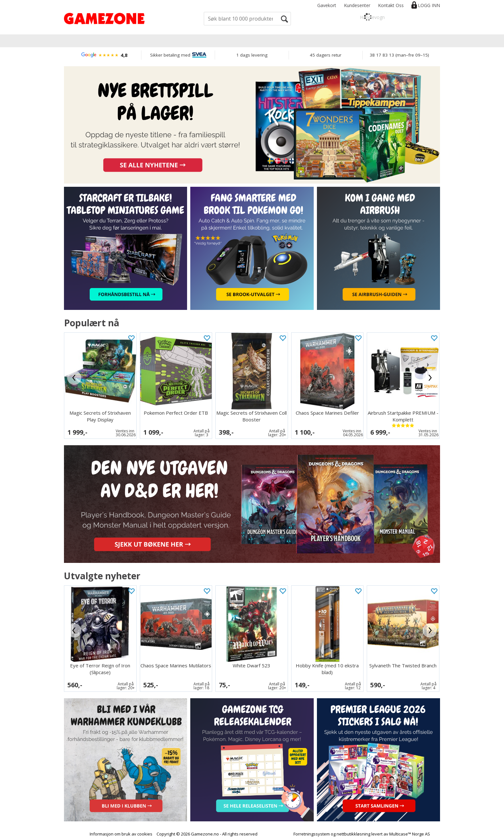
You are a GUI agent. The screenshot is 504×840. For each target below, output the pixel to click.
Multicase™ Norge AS (410, 834)
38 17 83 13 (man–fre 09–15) (399, 55)
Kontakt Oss (391, 5)
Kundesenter (357, 5)
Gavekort (327, 5)
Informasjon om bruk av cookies (121, 834)
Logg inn (429, 5)
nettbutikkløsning (353, 834)
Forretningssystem (312, 834)
